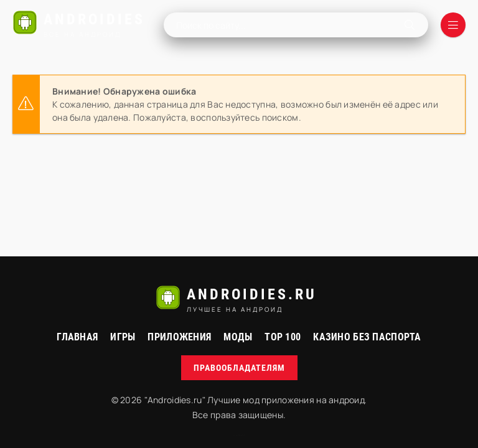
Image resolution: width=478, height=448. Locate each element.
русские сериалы (239, 435)
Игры (123, 337)
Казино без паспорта (367, 337)
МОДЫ (238, 337)
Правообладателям (239, 368)
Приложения (179, 337)
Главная (77, 337)
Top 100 (283, 337)
